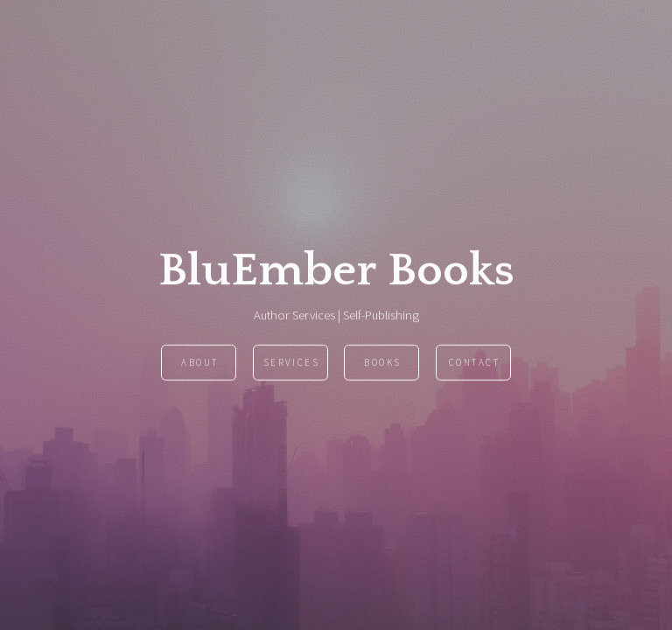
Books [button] (383, 363)
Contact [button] (475, 363)
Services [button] (292, 363)
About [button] (200, 363)
